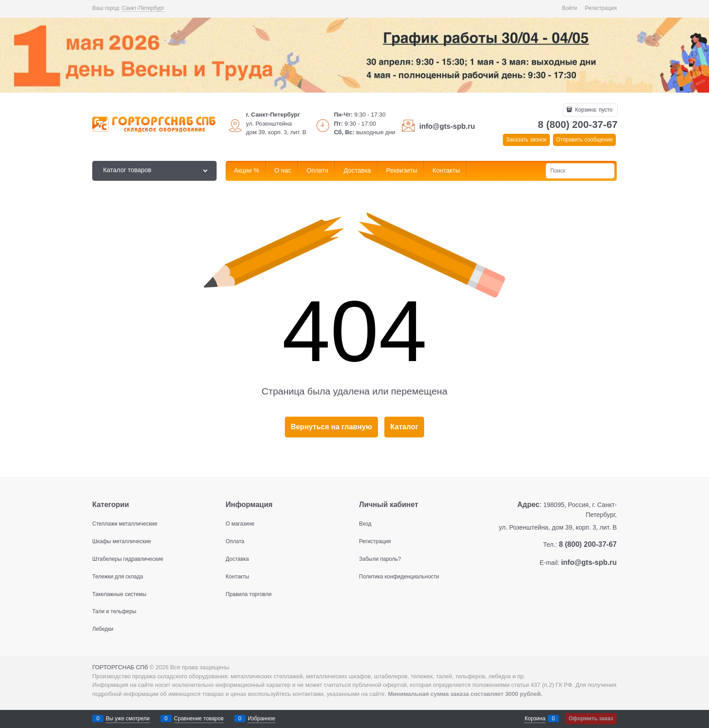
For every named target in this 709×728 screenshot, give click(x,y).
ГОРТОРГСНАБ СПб (120, 667)
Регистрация (601, 8)
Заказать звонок (526, 140)
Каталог (404, 427)
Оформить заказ (591, 719)
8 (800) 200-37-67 (578, 124)
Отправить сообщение (585, 140)
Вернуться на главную (331, 427)
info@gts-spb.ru (447, 126)
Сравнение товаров (199, 719)
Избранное (262, 719)
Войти (570, 8)
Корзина (535, 719)
